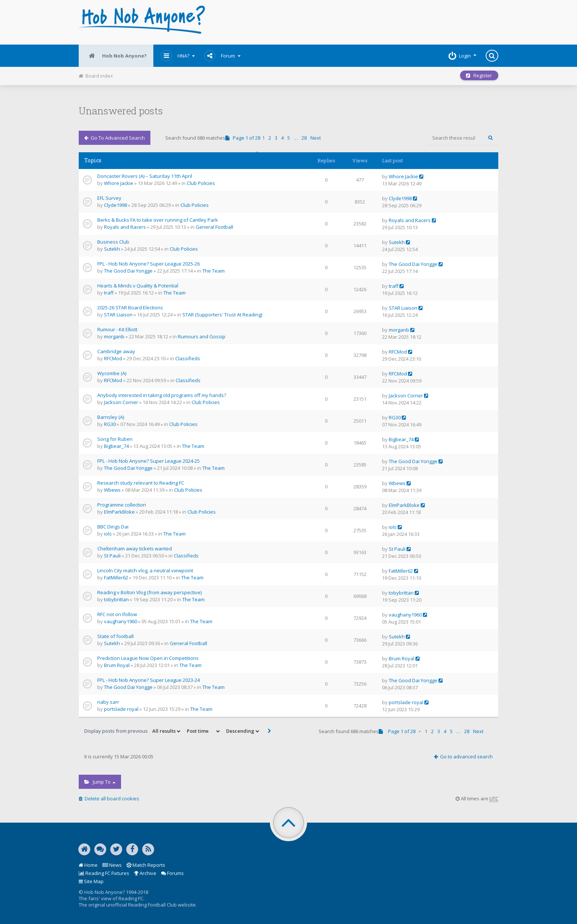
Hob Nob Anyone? (117, 56)
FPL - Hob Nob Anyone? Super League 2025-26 (149, 264)
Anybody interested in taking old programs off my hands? (162, 395)
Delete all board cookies (109, 798)
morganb (114, 336)
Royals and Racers (125, 227)
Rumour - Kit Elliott (117, 329)
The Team (213, 271)
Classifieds (188, 358)
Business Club (113, 242)
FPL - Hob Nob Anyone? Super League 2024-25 (149, 461)
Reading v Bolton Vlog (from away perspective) (149, 592)
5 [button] (289, 138)
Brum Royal (117, 665)
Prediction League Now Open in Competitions (148, 658)
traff (109, 293)
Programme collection (122, 505)
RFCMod (113, 358)
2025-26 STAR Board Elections (130, 308)
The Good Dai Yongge (128, 271)
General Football (214, 227)
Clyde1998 (115, 205)
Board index (96, 76)
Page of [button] (243, 138)
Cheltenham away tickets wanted (135, 549)
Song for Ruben (115, 439)
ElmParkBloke (119, 512)
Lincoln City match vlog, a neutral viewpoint (145, 570)
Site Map (91, 881)
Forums (172, 873)
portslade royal (121, 709)
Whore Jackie (119, 183)
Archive (145, 873)
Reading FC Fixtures (104, 873)
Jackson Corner (121, 402)
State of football (115, 636)
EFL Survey (109, 198)
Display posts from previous (133, 731)
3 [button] (276, 138)
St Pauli (112, 556)
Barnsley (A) (111, 417)
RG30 (110, 424)
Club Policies (201, 183)
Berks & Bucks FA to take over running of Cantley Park (158, 220)
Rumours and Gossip (202, 336)
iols (108, 534)
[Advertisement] (360, 22)
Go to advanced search (115, 138)
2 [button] (270, 138)
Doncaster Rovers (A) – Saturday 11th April (145, 176)
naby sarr (108, 702)
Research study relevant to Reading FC (141, 483)
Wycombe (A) (112, 373)
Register (479, 76)
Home (88, 865)
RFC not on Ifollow (117, 614)
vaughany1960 (120, 621)
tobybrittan (116, 599)
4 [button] (282, 138)
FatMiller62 (116, 577)
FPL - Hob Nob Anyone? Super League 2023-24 (149, 680)
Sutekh (112, 249)
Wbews (112, 490)
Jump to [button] (100, 782)
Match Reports (146, 865)
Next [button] (316, 138)
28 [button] (304, 138)
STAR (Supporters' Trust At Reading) (222, 315)
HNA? (179, 56)
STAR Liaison (118, 315)
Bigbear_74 (116, 446)
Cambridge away (116, 351)
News (112, 865)
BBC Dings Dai (113, 527)
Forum (224, 56)
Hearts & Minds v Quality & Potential (138, 286)
